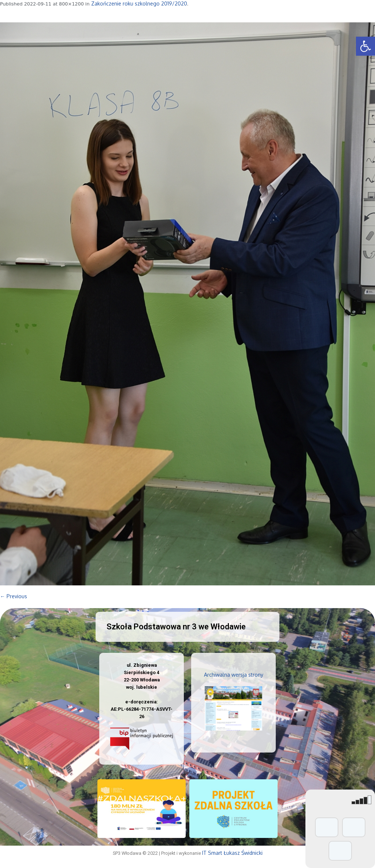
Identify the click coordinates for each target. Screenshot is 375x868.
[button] (365, 46)
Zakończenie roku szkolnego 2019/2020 (139, 3)
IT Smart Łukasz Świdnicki (232, 853)
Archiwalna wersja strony (234, 675)
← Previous (14, 596)
